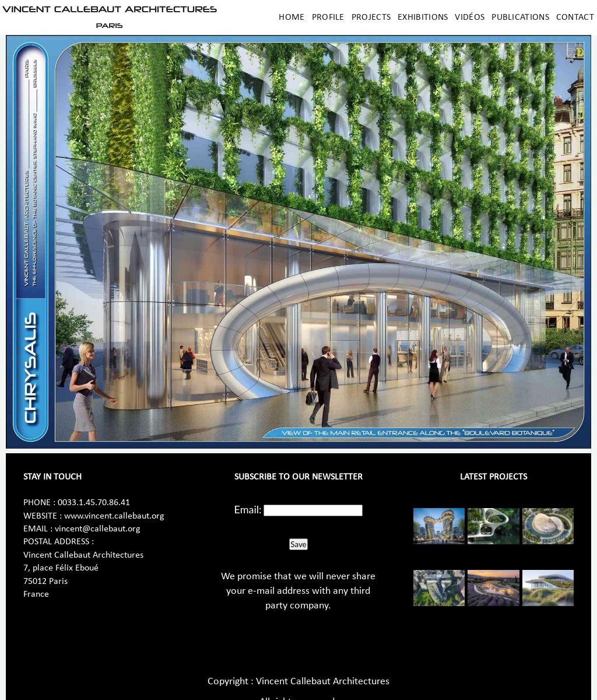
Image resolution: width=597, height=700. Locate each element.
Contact (575, 17)
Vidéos (470, 17)
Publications (520, 17)
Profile (328, 17)
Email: (248, 509)
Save (298, 544)
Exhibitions (423, 17)
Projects (371, 17)
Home (292, 17)
